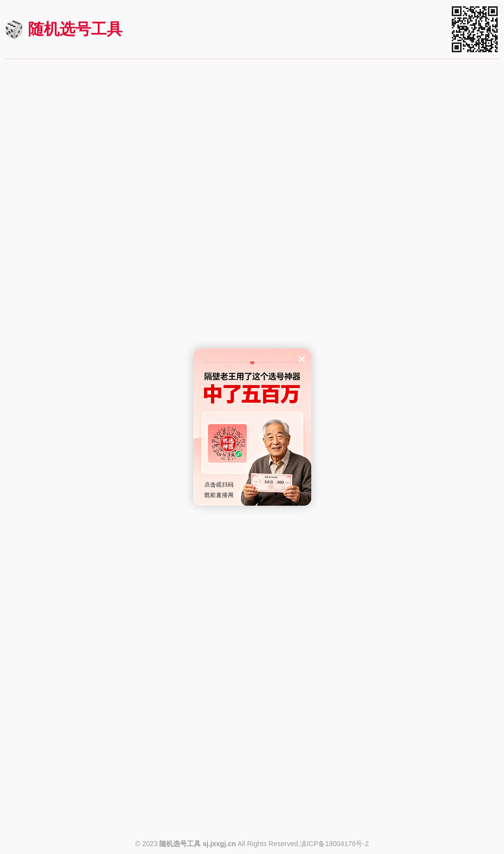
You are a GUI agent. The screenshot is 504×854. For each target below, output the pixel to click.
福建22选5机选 (418, 407)
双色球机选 (86, 100)
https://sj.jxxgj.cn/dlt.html (291, 162)
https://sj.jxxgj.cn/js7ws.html (452, 729)
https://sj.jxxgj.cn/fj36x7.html (285, 556)
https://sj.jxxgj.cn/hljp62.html (285, 729)
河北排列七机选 (252, 580)
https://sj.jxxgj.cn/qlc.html (456, 248)
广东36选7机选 (418, 494)
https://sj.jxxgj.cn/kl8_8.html (452, 353)
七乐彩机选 (418, 186)
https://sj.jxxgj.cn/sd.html (291, 248)
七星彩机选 (418, 100)
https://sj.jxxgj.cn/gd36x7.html (449, 556)
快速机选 (86, 143)
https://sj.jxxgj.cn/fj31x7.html (119, 556)
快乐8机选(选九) (252, 273)
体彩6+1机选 (252, 754)
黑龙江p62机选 (252, 667)
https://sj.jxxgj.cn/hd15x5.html (283, 469)
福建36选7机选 (252, 494)
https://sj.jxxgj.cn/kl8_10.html (118, 353)
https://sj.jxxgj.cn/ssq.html (123, 162)
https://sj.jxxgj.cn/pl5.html (123, 248)
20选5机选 (418, 754)
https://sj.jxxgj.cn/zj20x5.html (451, 816)
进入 (149, 100)
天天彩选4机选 (86, 754)
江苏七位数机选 (418, 667)
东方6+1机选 (86, 407)
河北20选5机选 (418, 580)
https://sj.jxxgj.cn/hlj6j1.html (120, 729)
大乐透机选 (252, 100)
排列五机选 (86, 186)
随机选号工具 (75, 29)
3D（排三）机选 (252, 186)
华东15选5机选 (252, 407)
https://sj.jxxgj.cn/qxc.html (455, 162)
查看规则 (28, 161)
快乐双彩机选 (86, 580)
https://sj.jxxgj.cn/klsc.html (122, 642)
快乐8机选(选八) (418, 273)
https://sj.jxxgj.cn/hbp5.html (287, 642)
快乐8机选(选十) (86, 273)
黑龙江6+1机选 (86, 667)
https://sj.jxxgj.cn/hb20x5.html (449, 642)
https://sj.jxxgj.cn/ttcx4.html (121, 816)
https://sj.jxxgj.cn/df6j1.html (120, 469)
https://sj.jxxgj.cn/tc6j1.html (287, 816)
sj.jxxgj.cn (219, 844)
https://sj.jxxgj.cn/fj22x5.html (451, 469)
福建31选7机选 (86, 494)
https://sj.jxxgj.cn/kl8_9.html (286, 353)
